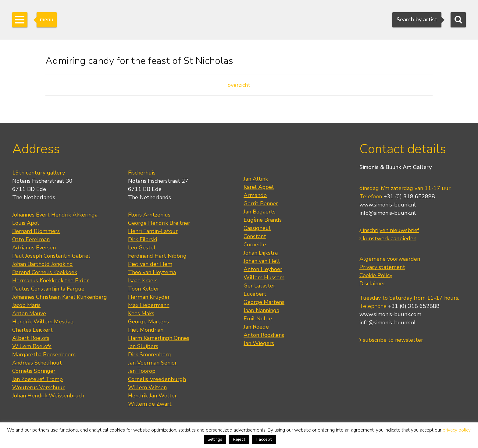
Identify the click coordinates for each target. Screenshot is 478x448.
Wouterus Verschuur (38, 387)
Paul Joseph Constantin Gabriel (51, 256)
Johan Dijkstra (261, 253)
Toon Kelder (144, 289)
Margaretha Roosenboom (44, 355)
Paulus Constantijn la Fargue (48, 289)
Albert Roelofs (31, 338)
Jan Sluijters (143, 346)
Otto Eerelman (31, 239)
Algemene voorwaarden (390, 259)
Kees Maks (141, 313)
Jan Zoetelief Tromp (37, 379)
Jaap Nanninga (261, 310)
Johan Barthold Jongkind (43, 264)
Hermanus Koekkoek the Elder (50, 280)
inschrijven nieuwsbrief (389, 230)
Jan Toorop (142, 371)
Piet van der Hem (150, 264)
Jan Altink (256, 179)
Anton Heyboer (263, 269)
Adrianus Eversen (34, 248)
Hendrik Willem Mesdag (43, 322)
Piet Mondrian (146, 330)
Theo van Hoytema (152, 272)
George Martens (148, 322)
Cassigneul (257, 228)
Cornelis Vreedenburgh (157, 379)
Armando (255, 195)
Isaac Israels (143, 280)
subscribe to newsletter (391, 340)
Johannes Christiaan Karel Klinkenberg (60, 297)
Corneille (255, 245)
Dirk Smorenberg (150, 355)
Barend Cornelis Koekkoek (45, 272)
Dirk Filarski (143, 239)
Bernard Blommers (36, 231)
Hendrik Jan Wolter (152, 396)
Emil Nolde (258, 319)
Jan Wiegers (259, 343)
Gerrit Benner (261, 203)
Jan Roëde (256, 327)
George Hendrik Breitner (159, 223)
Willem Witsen (147, 387)
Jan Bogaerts (260, 212)
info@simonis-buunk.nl (388, 213)
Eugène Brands (263, 220)
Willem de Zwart (150, 404)
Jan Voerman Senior (152, 363)
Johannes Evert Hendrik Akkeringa (55, 215)
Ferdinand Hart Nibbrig (157, 256)
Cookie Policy (376, 275)
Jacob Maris (26, 305)
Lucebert (255, 294)
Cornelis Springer (34, 371)
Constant (255, 236)
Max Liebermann (149, 305)
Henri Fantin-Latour (153, 231)
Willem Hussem (264, 277)
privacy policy (457, 430)
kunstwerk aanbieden (388, 238)
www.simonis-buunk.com (390, 314)
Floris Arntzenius (149, 215)
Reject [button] (239, 439)
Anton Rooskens (264, 335)
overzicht (239, 85)
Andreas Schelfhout (37, 363)
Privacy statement (382, 267)
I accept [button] (264, 439)
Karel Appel (259, 187)
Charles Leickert (32, 330)
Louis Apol (26, 223)
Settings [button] (215, 439)
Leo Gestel (142, 248)
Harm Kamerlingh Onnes (159, 338)
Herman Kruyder (149, 297)
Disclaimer (372, 284)
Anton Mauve (29, 313)
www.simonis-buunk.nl (388, 205)
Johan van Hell (262, 261)
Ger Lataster (259, 286)
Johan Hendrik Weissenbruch (48, 396)
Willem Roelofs (32, 346)
